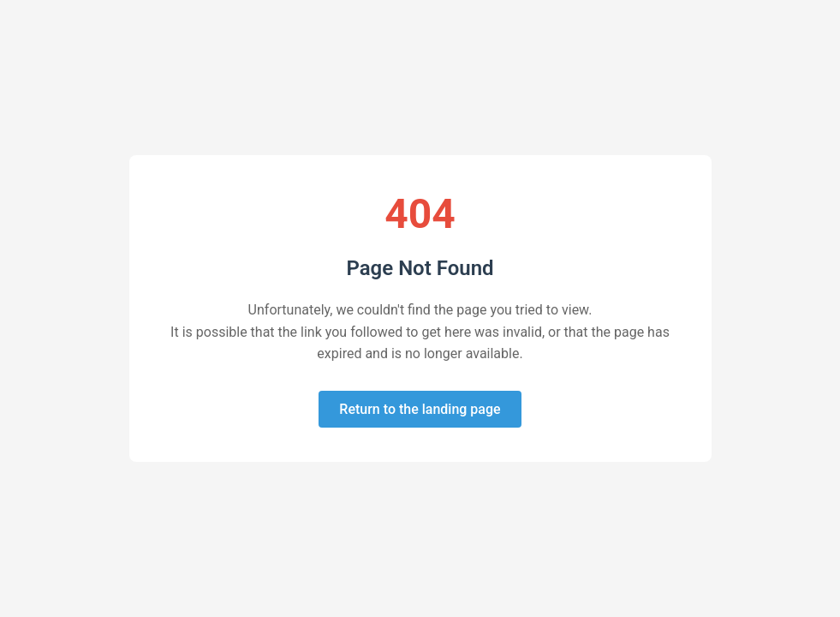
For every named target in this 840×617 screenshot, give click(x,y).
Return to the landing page (420, 409)
